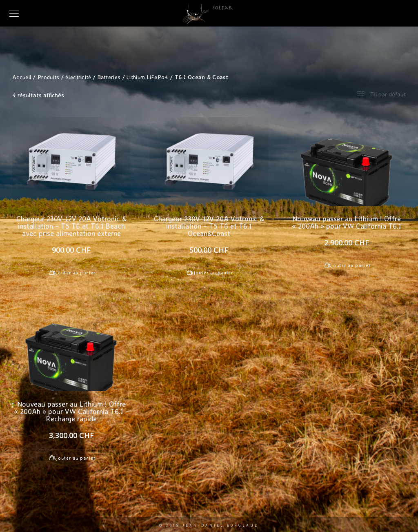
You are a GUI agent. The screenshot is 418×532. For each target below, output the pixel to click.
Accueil (22, 77)
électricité (78, 77)
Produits (48, 77)
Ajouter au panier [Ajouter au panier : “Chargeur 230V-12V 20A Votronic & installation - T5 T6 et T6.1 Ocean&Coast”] (212, 273)
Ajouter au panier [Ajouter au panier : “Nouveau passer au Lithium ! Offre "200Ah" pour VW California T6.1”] (349, 265)
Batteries (109, 77)
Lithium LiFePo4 (148, 77)
